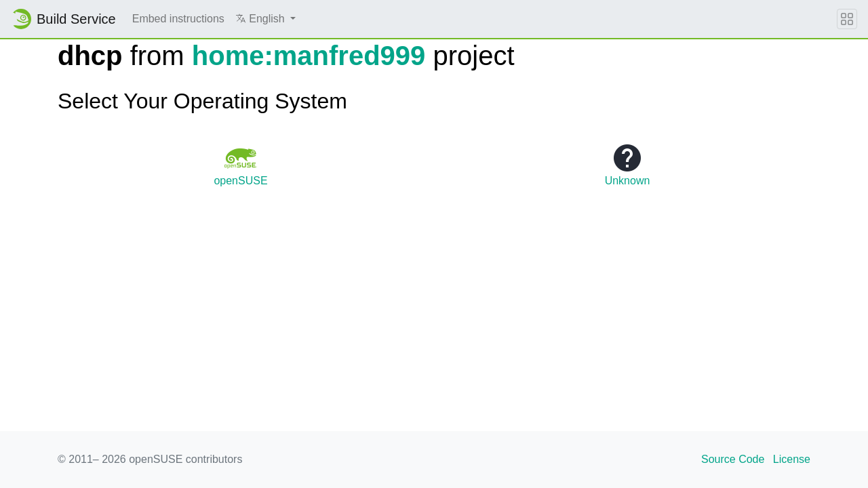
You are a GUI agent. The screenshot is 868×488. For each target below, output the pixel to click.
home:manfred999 (309, 56)
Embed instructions (178, 19)
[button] (265, 19)
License (792, 459)
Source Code (733, 459)
